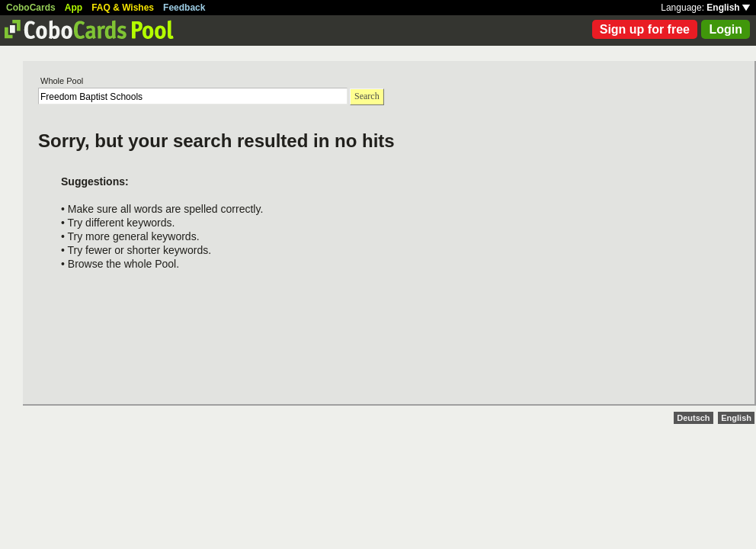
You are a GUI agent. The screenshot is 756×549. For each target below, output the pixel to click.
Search (367, 96)
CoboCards (31, 8)
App (74, 8)
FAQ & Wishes (123, 8)
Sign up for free (645, 29)
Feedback (184, 8)
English (728, 8)
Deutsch (693, 418)
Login (726, 29)
